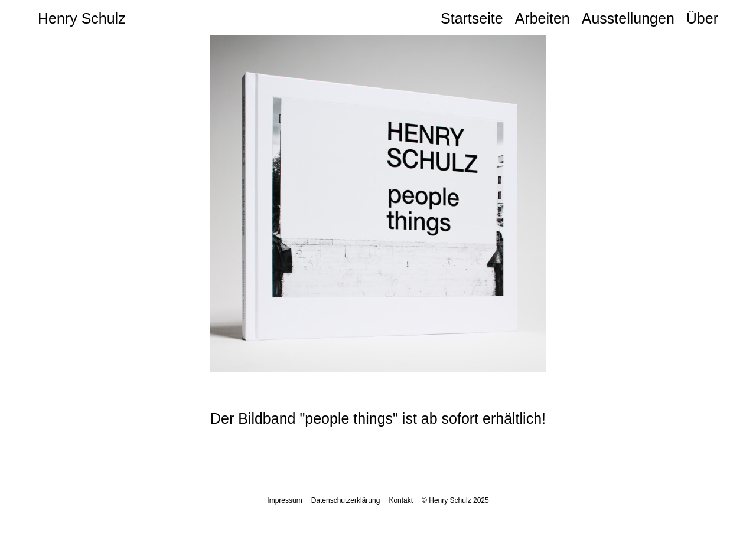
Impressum (284, 500)
